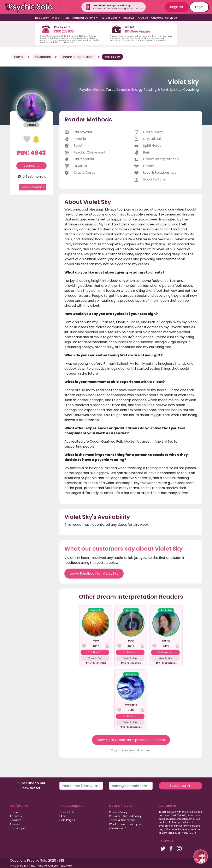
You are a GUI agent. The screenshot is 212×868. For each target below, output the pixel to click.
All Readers (43, 57)
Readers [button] (41, 18)
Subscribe (181, 786)
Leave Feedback (32, 187)
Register (177, 7)
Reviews (129, 18)
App (66, 18)
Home (19, 57)
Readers (16, 820)
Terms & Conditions (122, 820)
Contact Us (67, 812)
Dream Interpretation (78, 57)
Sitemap (66, 866)
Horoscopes (18, 828)
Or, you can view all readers (131, 750)
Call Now (31, 166)
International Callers (44, 866)
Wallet (56, 18)
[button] (201, 857)
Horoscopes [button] (110, 18)
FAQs (63, 816)
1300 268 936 (64, 31)
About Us (16, 816)
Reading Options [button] (84, 18)
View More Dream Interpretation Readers (131, 740)
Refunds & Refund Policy (125, 816)
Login (199, 7)
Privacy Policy (118, 812)
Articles (143, 18)
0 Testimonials (31, 176)
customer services (189, 826)
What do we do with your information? (126, 826)
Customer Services (164, 18)
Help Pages (67, 820)
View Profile (95, 658)
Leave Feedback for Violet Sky (94, 573)
